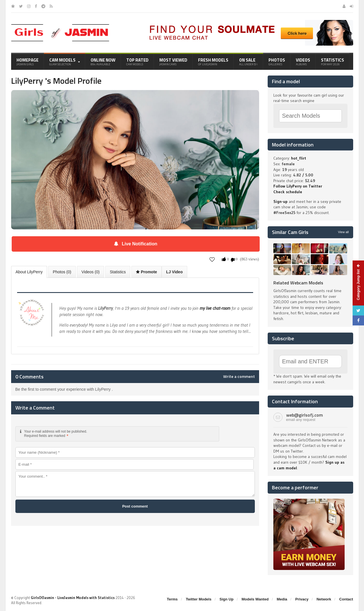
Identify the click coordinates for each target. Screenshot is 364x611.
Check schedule (288, 192)
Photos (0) (62, 272)
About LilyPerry (29, 272)
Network (324, 599)
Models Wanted (255, 599)
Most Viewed (173, 62)
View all (343, 232)
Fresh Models (213, 62)
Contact (346, 599)
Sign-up (280, 201)
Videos (303, 62)
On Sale (248, 62)
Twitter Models (199, 599)
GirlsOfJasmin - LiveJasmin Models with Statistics (73, 598)
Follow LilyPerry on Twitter (298, 186)
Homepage (28, 62)
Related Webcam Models (298, 283)
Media (282, 599)
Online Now (103, 62)
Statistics (333, 62)
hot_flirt (299, 158)
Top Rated (137, 62)
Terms (172, 599)
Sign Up (226, 599)
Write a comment (239, 376)
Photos (277, 62)
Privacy (302, 599)
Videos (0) (91, 272)
